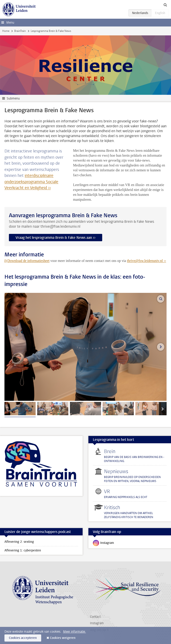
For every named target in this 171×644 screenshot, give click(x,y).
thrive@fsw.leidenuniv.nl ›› (147, 261)
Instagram (103, 544)
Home (6, 31)
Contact (95, 617)
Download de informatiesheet (28, 261)
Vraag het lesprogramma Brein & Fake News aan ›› (56, 238)
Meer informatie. (74, 632)
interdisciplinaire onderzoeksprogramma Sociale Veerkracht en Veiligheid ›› (31, 182)
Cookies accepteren (23, 638)
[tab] (20, 409)
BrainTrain (20, 31)
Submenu (13, 98)
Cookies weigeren (63, 638)
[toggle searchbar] (165, 5)
